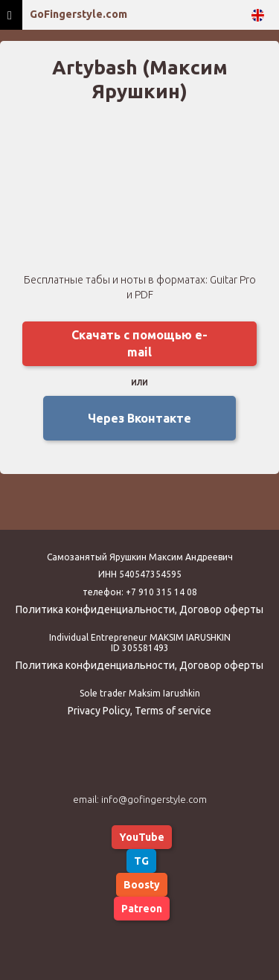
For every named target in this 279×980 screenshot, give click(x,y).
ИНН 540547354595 (140, 574)
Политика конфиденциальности (95, 609)
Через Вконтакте (139, 418)
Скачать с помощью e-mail (139, 343)
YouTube (142, 837)
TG (141, 861)
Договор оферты (221, 609)
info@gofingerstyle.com (154, 799)
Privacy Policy (99, 711)
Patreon (142, 909)
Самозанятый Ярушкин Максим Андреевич (140, 557)
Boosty (142, 885)
